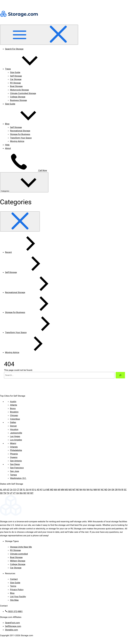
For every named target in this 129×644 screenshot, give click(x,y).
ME (48, 490)
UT (11, 493)
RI (122, 490)
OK (113, 490)
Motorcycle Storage (19, 90)
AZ (8, 490)
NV (84, 490)
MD (52, 490)
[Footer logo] (64, 516)
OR (116, 490)
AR (5, 490)
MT (74, 490)
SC (125, 490)
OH (109, 490)
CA (11, 490)
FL (24, 490)
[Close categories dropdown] (20, 221)
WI (28, 493)
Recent (27, 252)
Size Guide (15, 72)
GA (27, 490)
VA (18, 493)
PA (119, 490)
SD (1, 493)
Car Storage (16, 79)
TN (5, 493)
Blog (26, 124)
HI (30, 490)
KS (38, 490)
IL (35, 490)
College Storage (18, 97)
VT (14, 493)
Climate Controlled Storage (23, 93)
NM (95, 490)
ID (33, 490)
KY (41, 490)
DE (21, 490)
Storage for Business (20, 134)
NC (102, 490)
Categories (24, 182)
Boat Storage (16, 86)
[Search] (120, 375)
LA (45, 490)
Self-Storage (30, 272)
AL (1, 490)
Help (7, 145)
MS (66, 490)
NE (77, 490)
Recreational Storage (20, 131)
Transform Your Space (21, 138)
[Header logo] (19, 23)
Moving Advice (17, 141)
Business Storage (18, 100)
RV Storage (15, 83)
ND (106, 490)
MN (62, 490)
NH (81, 490)
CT (18, 490)
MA (56, 490)
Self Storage (16, 76)
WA (21, 493)
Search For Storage (14, 49)
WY (32, 493)
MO (70, 490)
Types (27, 69)
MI (59, 490)
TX (8, 493)
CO (15, 490)
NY (99, 490)
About (8, 148)
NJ (92, 490)
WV (25, 493)
